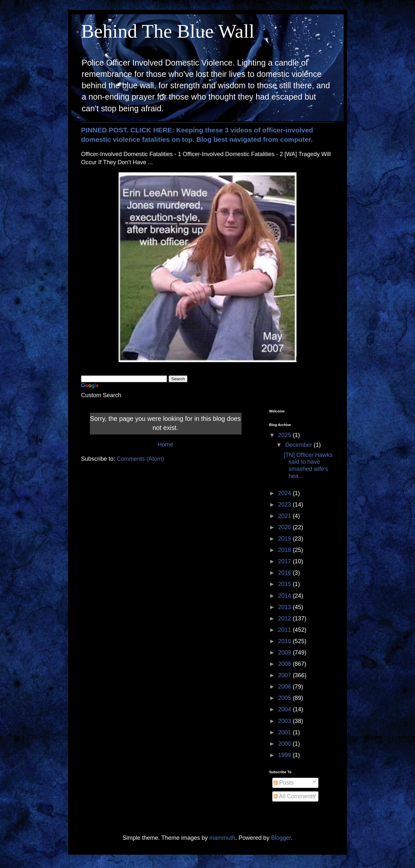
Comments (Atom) (140, 459)
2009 (285, 653)
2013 (285, 607)
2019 (285, 539)
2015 (285, 584)
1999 (285, 755)
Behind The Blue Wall (168, 31)
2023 (285, 505)
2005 (285, 698)
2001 (285, 732)
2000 (285, 744)
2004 (285, 709)
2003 (285, 721)
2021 (285, 516)
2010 (285, 641)
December (299, 445)
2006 (285, 687)
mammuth (222, 838)
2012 (285, 618)
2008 (285, 664)
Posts (284, 783)
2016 (285, 573)
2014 (285, 596)
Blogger (281, 838)
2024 (285, 493)
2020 (285, 527)
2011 (285, 630)
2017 (285, 561)
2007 (285, 675)
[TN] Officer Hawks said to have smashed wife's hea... (308, 465)
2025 (285, 435)
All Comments (294, 796)
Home (165, 445)
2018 (285, 550)
